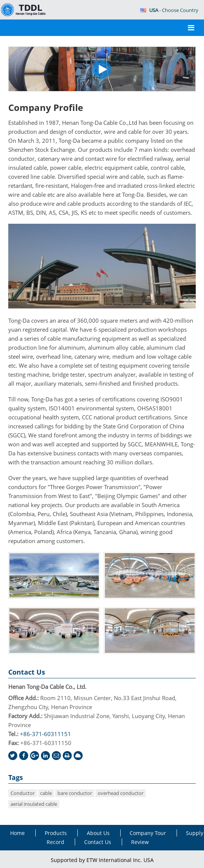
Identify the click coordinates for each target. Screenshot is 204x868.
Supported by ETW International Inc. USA (102, 860)
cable (46, 793)
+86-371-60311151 (45, 734)
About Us (98, 833)
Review (140, 842)
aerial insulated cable (34, 804)
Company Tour (148, 833)
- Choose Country (169, 10)
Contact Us (27, 672)
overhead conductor (121, 793)
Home (17, 833)
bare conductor (75, 793)
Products (56, 833)
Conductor (23, 793)
